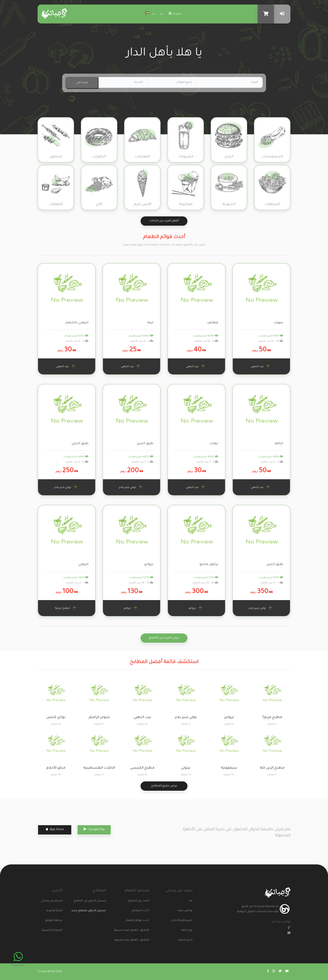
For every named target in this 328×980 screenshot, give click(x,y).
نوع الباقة (187, 930)
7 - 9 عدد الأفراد (272, 583)
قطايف (213, 323)
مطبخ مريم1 (66, 608)
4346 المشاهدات (76, 457)
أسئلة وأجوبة (57, 911)
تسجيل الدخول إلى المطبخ (100, 901)
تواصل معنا (187, 911)
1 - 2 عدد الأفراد (77, 583)
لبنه (150, 323)
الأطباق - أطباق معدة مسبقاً (143, 930)
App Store (55, 829)
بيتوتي (186, 768)
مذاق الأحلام (56, 768)
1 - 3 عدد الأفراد (207, 462)
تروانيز (196, 608)
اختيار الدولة (187, 940)
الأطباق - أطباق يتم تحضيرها (143, 940)
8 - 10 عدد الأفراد (206, 341)
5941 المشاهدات (206, 578)
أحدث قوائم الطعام (143, 921)
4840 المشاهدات (141, 336)
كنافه (279, 444)
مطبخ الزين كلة (272, 768)
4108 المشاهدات (271, 457)
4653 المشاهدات (141, 457)
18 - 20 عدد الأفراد (205, 583)
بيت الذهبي (261, 366)
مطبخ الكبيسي (142, 768)
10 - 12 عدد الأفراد (270, 341)
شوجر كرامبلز (99, 717)
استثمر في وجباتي (57, 901)
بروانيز (149, 565)
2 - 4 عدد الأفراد (142, 341)
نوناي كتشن (56, 717)
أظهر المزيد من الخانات (164, 221)
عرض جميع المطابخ (164, 786)
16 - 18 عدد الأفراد (141, 583)
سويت (278, 323)
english (175, 14)
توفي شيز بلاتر (131, 487)
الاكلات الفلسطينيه (99, 768)
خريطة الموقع (57, 921)
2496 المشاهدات (76, 578)
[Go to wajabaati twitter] (280, 972)
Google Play (94, 829)
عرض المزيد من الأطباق (164, 638)
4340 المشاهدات (206, 457)
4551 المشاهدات (271, 578)
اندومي (83, 565)
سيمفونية (229, 768)
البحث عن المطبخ (143, 901)
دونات (214, 444)
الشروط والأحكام (187, 921)
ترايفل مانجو (209, 565)
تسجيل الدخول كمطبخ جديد (91, 911)
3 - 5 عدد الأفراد (272, 462)
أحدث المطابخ (143, 911)
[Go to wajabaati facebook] (268, 972)
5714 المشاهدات (141, 578)
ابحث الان (82, 83)
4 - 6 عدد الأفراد (77, 462)
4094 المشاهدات (205, 336)
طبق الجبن (145, 444)
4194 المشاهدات (271, 336)
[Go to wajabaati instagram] (274, 972)
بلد (150, 13)
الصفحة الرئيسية (57, 930)
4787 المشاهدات (76, 336)
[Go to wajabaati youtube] (287, 972)
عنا (162, 14)
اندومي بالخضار (77, 323)
